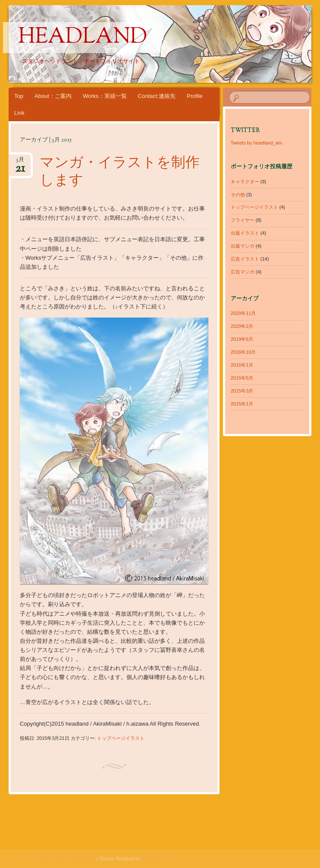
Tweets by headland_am (256, 143)
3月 (20, 162)
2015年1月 (242, 404)
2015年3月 (242, 391)
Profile (195, 96)
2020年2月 (242, 326)
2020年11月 (243, 313)
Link (19, 113)
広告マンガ (243, 272)
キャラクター (245, 182)
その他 (238, 195)
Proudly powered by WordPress (62, 859)
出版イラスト (245, 233)
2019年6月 (242, 339)
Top (19, 96)
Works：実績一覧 (105, 96)
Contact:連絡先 (157, 96)
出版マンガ (243, 246)
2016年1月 (242, 365)
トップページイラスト (121, 738)
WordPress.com (158, 859)
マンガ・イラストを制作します (120, 172)
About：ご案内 (53, 96)
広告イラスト (245, 259)
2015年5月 (242, 378)
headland (83, 38)
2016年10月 (243, 352)
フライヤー (243, 220)
